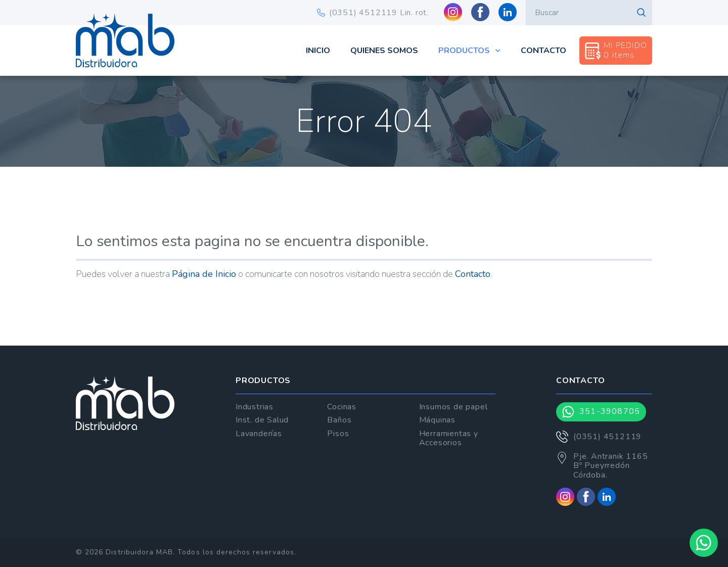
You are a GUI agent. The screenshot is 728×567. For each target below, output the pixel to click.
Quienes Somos (384, 51)
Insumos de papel (453, 407)
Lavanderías (259, 434)
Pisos (338, 434)
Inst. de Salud (262, 420)
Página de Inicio (204, 274)
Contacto (543, 51)
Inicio (318, 51)
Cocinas (342, 407)
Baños (339, 420)
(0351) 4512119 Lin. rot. (373, 13)
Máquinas (437, 420)
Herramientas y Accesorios (449, 438)
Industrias (255, 407)
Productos (469, 51)
